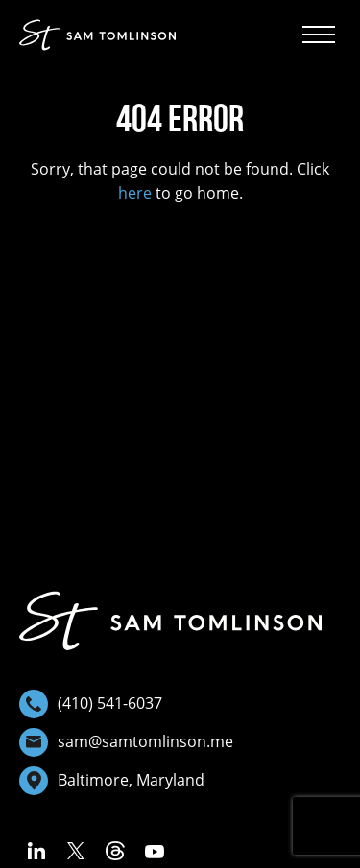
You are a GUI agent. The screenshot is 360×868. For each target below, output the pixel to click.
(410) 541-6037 (91, 704)
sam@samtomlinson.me (126, 742)
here (135, 193)
